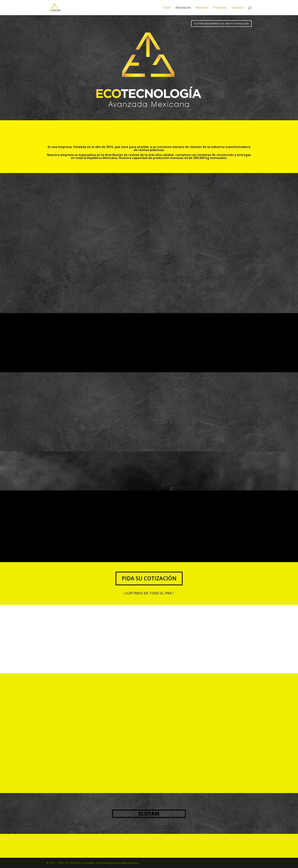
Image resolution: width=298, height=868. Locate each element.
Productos (220, 8)
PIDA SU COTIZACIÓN (149, 578)
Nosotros (202, 8)
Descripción (183, 8)
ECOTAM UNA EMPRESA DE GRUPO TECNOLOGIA (221, 24)
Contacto (238, 8)
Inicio (167, 8)
